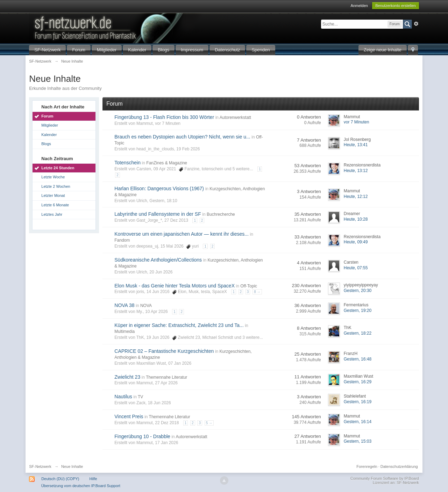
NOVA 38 (124, 305)
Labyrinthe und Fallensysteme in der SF (158, 214)
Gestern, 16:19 (358, 402)
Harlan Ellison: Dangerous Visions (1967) (159, 188)
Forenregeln (367, 466)
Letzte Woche (53, 177)
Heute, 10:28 (356, 219)
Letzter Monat (53, 195)
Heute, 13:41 (356, 145)
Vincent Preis (129, 416)
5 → (209, 423)
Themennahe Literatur (166, 377)
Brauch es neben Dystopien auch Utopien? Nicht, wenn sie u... (182, 137)
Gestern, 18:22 (358, 333)
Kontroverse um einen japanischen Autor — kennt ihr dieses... (182, 234)
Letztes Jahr (52, 214)
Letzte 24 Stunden (58, 168)
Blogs (163, 50)
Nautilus (123, 397)
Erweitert (416, 24)
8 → (257, 292)
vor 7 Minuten (357, 122)
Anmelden (359, 6)
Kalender (137, 50)
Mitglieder (107, 50)
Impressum (192, 50)
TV (140, 397)
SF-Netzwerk (47, 50)
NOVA (146, 306)
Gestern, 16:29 (358, 382)
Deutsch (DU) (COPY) (60, 479)
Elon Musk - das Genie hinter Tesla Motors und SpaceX (175, 286)
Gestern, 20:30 (358, 291)
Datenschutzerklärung (399, 466)
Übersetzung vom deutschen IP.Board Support (81, 486)
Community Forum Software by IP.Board (385, 478)
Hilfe (93, 479)
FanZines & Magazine (167, 163)
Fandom (122, 240)
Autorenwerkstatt (235, 117)
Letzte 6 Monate (55, 205)
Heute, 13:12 (356, 171)
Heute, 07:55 (356, 268)
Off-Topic (249, 286)
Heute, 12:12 (356, 197)
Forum (79, 50)
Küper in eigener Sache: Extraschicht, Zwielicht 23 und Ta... (179, 325)
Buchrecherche (221, 214)
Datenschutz (227, 50)
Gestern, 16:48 (358, 359)
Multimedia (125, 331)
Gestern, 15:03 (358, 441)
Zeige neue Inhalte (383, 50)
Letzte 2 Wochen (56, 186)
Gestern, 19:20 (358, 311)
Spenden (261, 50)
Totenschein (127, 163)
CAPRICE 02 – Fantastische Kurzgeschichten (164, 351)
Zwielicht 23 (127, 377)
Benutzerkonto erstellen (396, 6)
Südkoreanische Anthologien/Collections (158, 260)
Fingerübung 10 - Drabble (142, 436)
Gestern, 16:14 (358, 422)
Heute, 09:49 (356, 242)
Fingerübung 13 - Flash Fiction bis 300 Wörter (164, 117)
